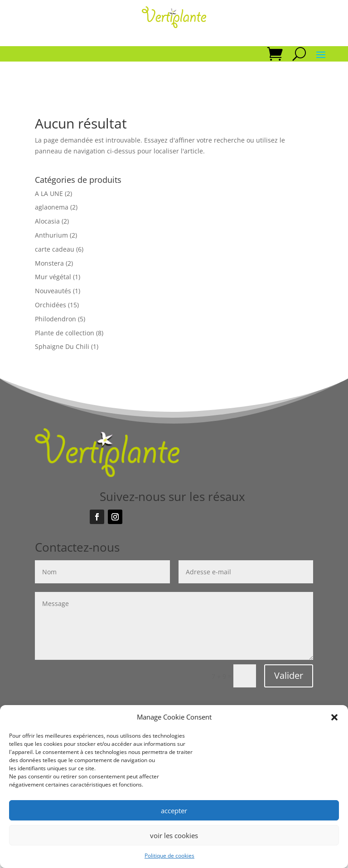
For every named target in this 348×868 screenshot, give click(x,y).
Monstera (49, 263)
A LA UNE (49, 193)
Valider (289, 675)
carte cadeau (55, 249)
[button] (334, 717)
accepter (174, 811)
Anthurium (51, 235)
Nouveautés (53, 291)
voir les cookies (174, 835)
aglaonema (52, 207)
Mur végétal (53, 277)
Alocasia (47, 221)
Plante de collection (65, 333)
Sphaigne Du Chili (62, 346)
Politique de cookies (169, 856)
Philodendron (56, 319)
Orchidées (51, 305)
